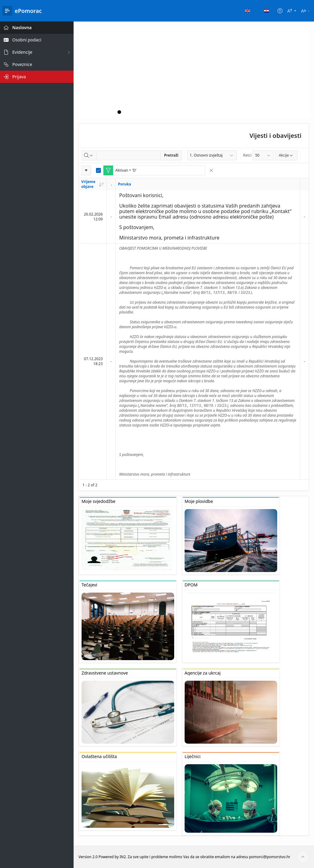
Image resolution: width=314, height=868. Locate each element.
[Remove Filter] (211, 170)
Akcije (286, 155)
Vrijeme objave (93, 184)
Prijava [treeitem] (19, 77)
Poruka (125, 184)
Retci (247, 155)
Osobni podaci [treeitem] (27, 40)
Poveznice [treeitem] (22, 64)
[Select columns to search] (89, 155)
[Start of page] (303, 857)
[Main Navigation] (7, 11)
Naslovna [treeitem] (22, 27)
